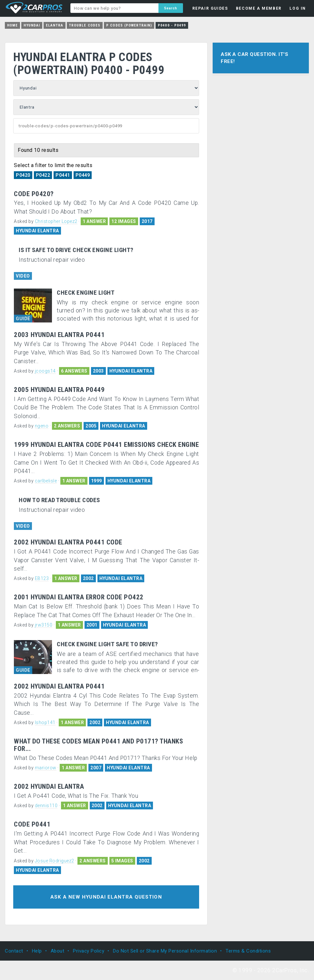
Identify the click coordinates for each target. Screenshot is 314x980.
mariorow (46, 768)
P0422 (43, 175)
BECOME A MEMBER (259, 8)
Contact (14, 951)
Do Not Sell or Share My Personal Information (165, 951)
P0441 (63, 175)
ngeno (42, 426)
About (58, 951)
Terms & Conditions (248, 951)
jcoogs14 (45, 371)
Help (37, 951)
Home (12, 25)
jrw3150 (44, 625)
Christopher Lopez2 (56, 221)
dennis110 (46, 806)
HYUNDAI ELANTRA (37, 231)
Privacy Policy (89, 951)
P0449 (83, 175)
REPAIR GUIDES (210, 8)
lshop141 (45, 722)
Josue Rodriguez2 (55, 861)
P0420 (23, 175)
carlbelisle (46, 481)
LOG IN (298, 8)
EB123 (42, 578)
